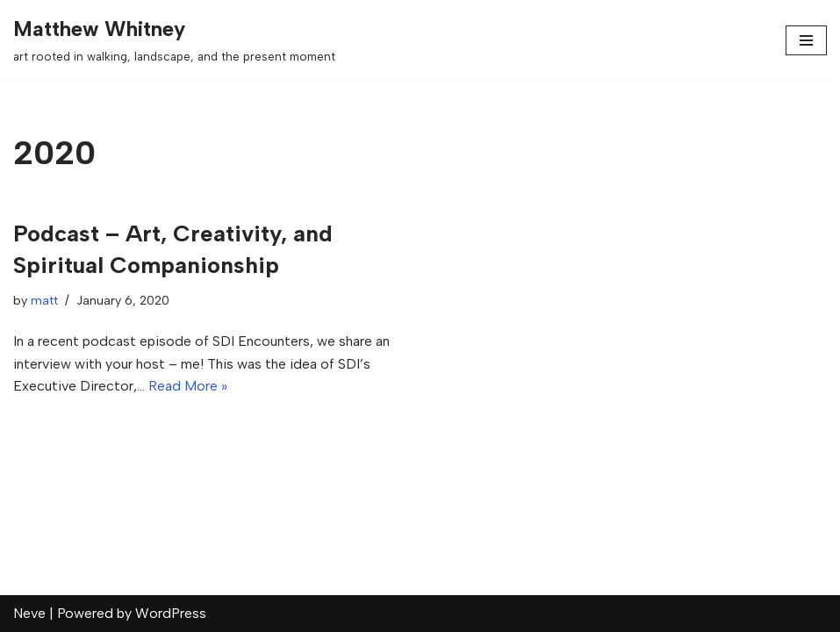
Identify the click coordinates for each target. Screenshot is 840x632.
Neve (29, 613)
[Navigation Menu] (806, 40)
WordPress (171, 613)
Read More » (188, 386)
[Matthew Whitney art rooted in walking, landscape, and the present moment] (174, 40)
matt (44, 300)
